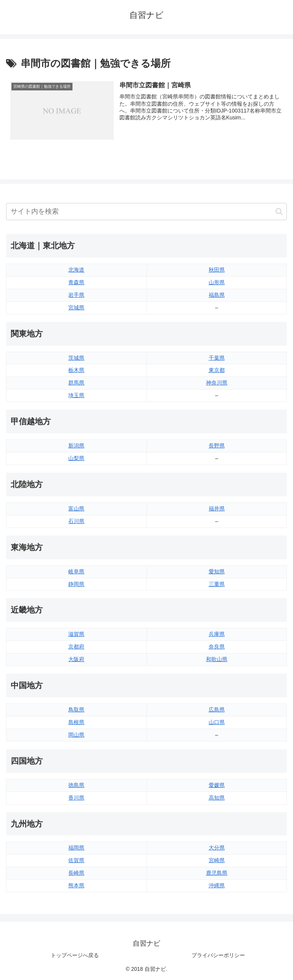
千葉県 (217, 358)
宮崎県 (217, 861)
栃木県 (76, 370)
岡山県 (76, 735)
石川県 (76, 521)
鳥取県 (76, 710)
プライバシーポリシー (218, 956)
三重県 (217, 584)
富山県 (76, 509)
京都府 (76, 647)
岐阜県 (76, 571)
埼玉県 (76, 396)
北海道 (76, 270)
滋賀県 (76, 634)
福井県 (217, 509)
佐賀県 (76, 861)
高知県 (217, 798)
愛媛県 (217, 785)
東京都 (217, 370)
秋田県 (217, 270)
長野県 (217, 446)
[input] (146, 212)
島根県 (76, 722)
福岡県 (76, 848)
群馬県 (76, 383)
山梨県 (76, 458)
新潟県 (76, 446)
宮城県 (76, 307)
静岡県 (76, 584)
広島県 (217, 710)
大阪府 (76, 659)
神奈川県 (217, 383)
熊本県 (76, 885)
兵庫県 (217, 634)
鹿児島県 (217, 873)
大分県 (217, 848)
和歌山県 (217, 659)
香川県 (76, 798)
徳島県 (76, 785)
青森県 (76, 282)
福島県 (217, 295)
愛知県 (217, 571)
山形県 (217, 282)
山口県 (217, 722)
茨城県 (76, 358)
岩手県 (76, 295)
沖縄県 (217, 885)
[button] (279, 212)
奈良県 (217, 647)
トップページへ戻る (75, 956)
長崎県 (76, 873)
